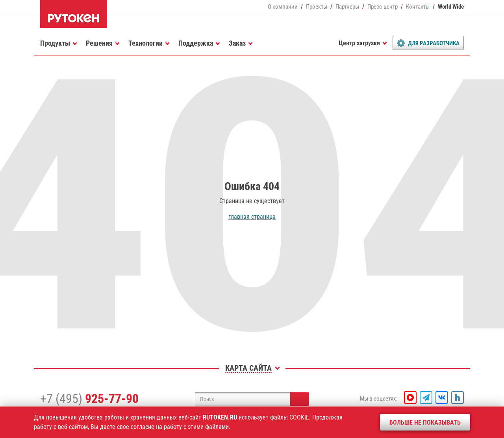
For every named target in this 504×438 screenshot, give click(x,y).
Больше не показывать (425, 422)
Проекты (317, 7)
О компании (283, 7)
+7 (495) (89, 399)
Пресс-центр (383, 7)
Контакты (418, 7)
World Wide (451, 7)
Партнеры (347, 7)
